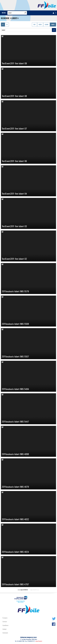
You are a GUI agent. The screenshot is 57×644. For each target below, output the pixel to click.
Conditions (5, 625)
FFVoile (47, 5)
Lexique (4, 629)
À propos (5, 618)
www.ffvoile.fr (39, 641)
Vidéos (40, 25)
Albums (47, 25)
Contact (5, 622)
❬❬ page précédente (23, 590)
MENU (4, 13)
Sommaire (5, 633)
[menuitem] (54, 13)
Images (53, 25)
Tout (34, 25)
